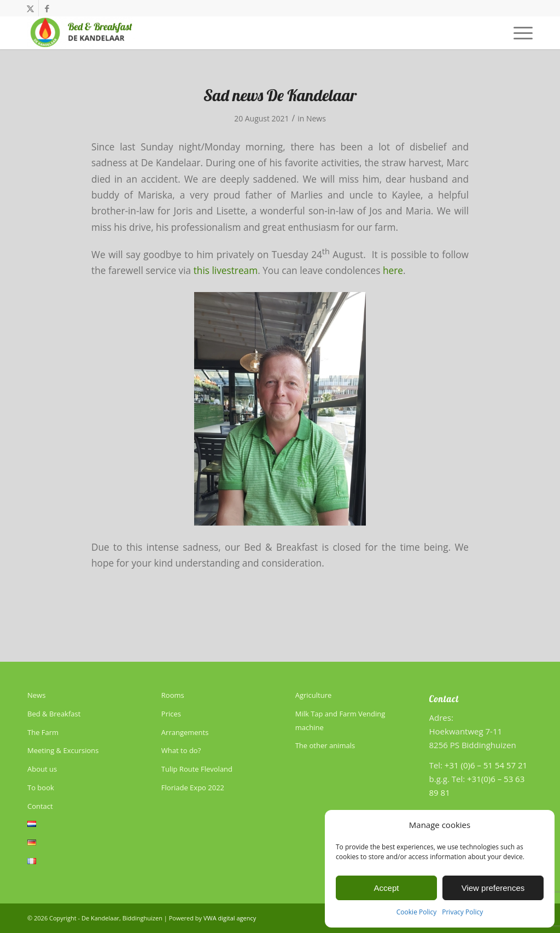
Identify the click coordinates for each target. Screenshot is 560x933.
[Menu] (520, 33)
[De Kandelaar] (81, 33)
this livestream (226, 270)
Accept (387, 888)
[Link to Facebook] (47, 8)
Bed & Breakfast (54, 714)
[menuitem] (520, 33)
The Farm (43, 732)
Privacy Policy (462, 912)
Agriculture (314, 695)
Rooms (173, 695)
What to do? (181, 750)
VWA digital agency (230, 918)
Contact (40, 806)
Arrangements (185, 732)
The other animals (325, 745)
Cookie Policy (416, 912)
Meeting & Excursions (63, 750)
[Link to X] (30, 8)
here (393, 270)
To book (41, 788)
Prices (171, 714)
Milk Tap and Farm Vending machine (340, 721)
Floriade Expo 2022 (193, 788)
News (316, 118)
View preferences (493, 888)
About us (42, 769)
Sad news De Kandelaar (280, 95)
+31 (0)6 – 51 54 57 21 (486, 765)
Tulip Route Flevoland (197, 769)
